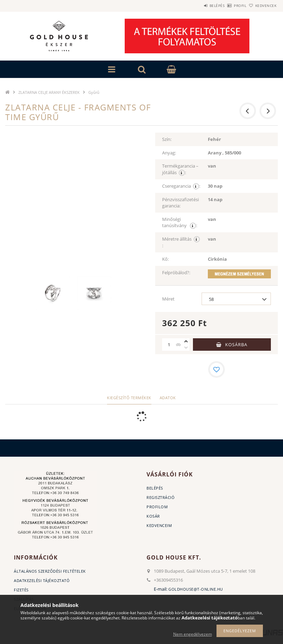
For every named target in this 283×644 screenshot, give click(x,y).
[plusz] (186, 341)
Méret (168, 299)
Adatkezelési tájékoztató (42, 580)
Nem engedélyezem (193, 634)
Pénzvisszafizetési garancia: (180, 203)
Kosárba (236, 345)
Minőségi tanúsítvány (180, 223)
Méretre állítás (181, 242)
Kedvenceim (159, 525)
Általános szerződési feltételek (50, 571)
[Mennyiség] (169, 345)
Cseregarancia (181, 186)
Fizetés (21, 590)
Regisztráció (161, 497)
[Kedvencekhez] (216, 369)
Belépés (198, 6)
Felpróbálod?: (176, 272)
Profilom (157, 507)
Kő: (165, 259)
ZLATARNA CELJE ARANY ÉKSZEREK (49, 92)
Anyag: (169, 153)
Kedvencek (262, 6)
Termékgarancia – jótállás (180, 169)
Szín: (167, 139)
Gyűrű (94, 92)
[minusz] (186, 348)
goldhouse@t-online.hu (196, 589)
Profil (229, 6)
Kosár (153, 516)
